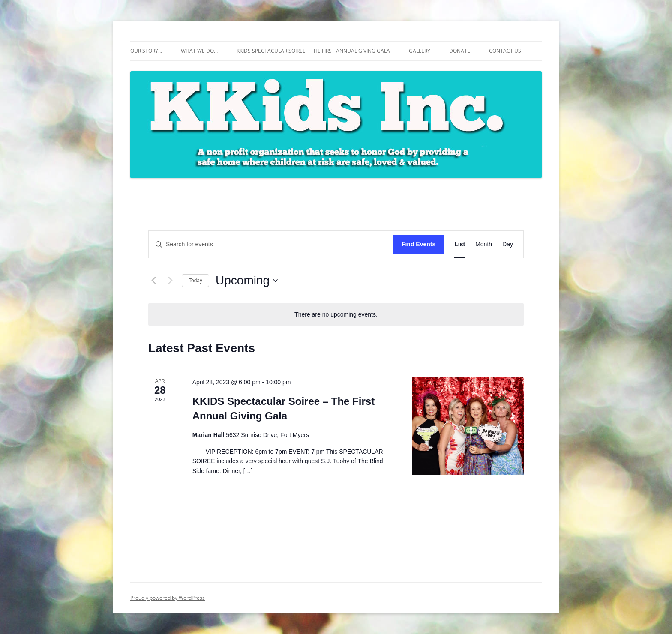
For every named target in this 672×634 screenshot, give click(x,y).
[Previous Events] (153, 281)
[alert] (336, 315)
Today (195, 281)
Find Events (418, 244)
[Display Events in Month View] (484, 244)
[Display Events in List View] (460, 244)
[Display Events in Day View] (508, 244)
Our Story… (146, 51)
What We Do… (199, 51)
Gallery (420, 51)
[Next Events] (170, 281)
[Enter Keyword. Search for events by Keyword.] (271, 244)
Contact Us (505, 51)
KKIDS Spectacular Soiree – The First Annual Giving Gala (313, 51)
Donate (460, 51)
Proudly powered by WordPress (168, 598)
